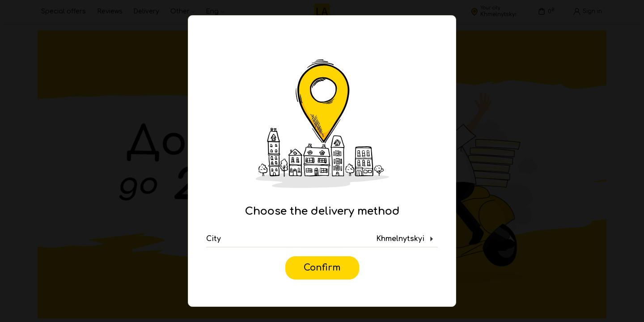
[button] (322, 239)
